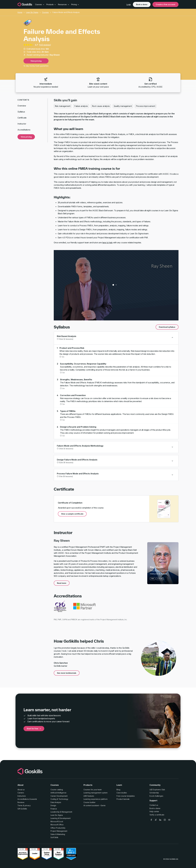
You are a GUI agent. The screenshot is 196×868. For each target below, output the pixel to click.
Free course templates (126, 796)
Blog (118, 790)
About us (21, 790)
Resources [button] (64, 4)
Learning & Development (60, 818)
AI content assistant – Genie (94, 805)
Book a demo (142, 4)
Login (129, 4)
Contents (23, 100)
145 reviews (45, 45)
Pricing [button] (75, 4)
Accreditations (24, 130)
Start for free (34, 729)
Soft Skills (54, 837)
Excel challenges (156, 796)
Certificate (22, 118)
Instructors (22, 796)
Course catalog (57, 790)
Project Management (59, 831)
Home (20, 12)
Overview (22, 106)
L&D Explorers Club (157, 790)
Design (53, 805)
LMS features (89, 796)
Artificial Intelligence (58, 793)
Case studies (122, 793)
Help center (154, 811)
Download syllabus (167, 327)
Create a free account (165, 4)
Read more (62, 583)
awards (34, 799)
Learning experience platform (95, 799)
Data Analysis (56, 802)
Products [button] (51, 4)
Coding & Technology (59, 799)
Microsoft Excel (57, 821)
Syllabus (21, 112)
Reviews (21, 802)
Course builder (89, 802)
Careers (21, 793)
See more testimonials (67, 673)
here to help (107, 243)
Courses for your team (93, 790)
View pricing (36, 61)
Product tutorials (123, 799)
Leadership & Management (61, 812)
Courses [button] (40, 4)
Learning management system (95, 793)
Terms (20, 805)
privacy (28, 805)
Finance (54, 809)
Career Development (59, 796)
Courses (45, 12)
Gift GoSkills (22, 809)
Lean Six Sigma (32, 12)
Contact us (154, 805)
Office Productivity (58, 828)
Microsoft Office (57, 825)
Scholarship (154, 793)
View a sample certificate (72, 514)
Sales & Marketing (58, 834)
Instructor (22, 124)
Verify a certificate (157, 815)
